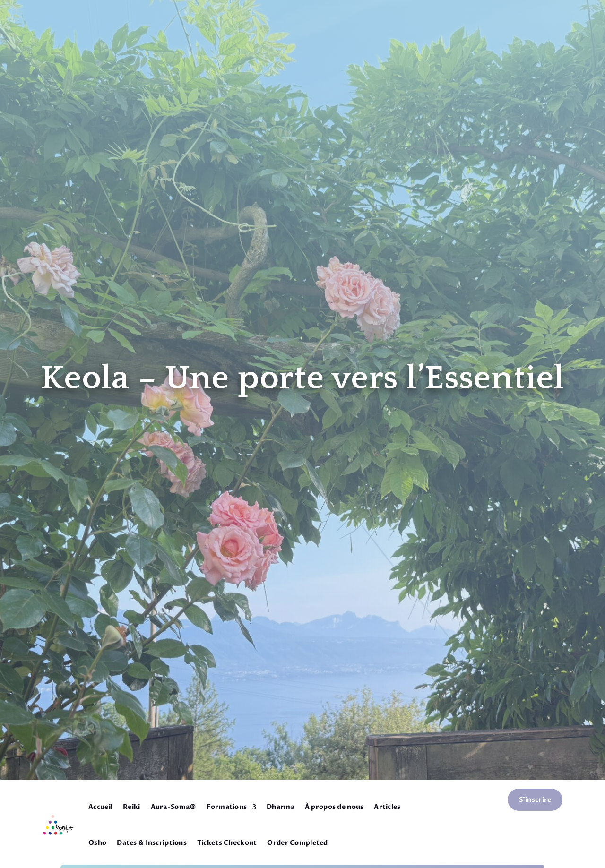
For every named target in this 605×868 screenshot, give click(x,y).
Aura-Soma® (174, 807)
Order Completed (297, 843)
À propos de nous (334, 807)
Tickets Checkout (227, 843)
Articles (387, 807)
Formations (227, 807)
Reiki (131, 807)
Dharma (281, 807)
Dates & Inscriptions (152, 843)
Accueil (100, 807)
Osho (97, 843)
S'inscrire (535, 800)
